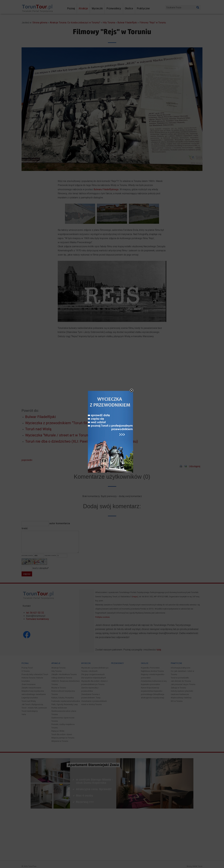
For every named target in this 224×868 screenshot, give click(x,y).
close (132, 391)
